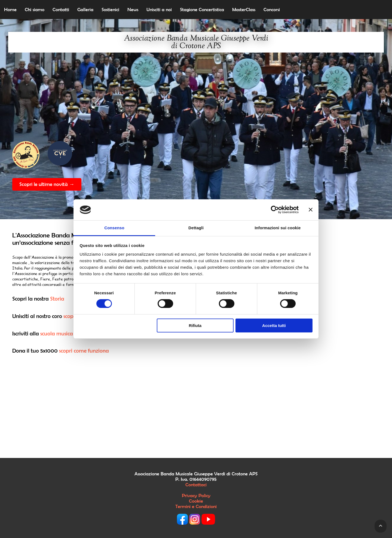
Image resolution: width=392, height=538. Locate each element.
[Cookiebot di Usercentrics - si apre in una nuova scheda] (275, 210)
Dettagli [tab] (196, 228)
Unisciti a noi (159, 10)
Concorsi (272, 10)
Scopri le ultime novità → (47, 184)
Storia (57, 299)
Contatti (61, 10)
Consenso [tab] (114, 228)
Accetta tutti (274, 325)
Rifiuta (195, 325)
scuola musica (57, 333)
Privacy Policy (196, 496)
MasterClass (244, 10)
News (133, 10)
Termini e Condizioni (196, 506)
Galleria (85, 10)
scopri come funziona (84, 351)
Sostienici (110, 10)
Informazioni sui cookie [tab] (278, 228)
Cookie (196, 501)
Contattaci (196, 485)
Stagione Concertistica (202, 10)
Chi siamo (35, 10)
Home (10, 10)
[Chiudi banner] (311, 210)
